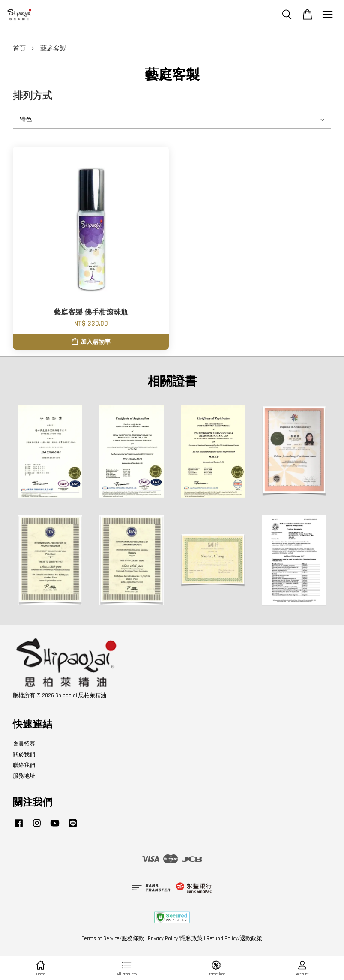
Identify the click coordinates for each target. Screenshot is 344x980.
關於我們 (24, 755)
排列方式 (33, 96)
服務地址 (24, 776)
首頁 (19, 49)
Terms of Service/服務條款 (113, 938)
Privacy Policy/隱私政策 (175, 938)
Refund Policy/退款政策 (234, 938)
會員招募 (24, 744)
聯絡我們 (24, 765)
